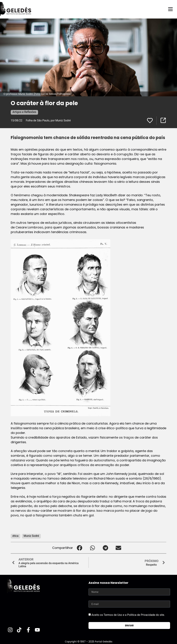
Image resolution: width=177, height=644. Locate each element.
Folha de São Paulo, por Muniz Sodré (48, 120)
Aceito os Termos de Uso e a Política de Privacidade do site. (128, 615)
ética (15, 536)
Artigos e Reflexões (24, 112)
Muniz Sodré (31, 536)
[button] (79, 548)
